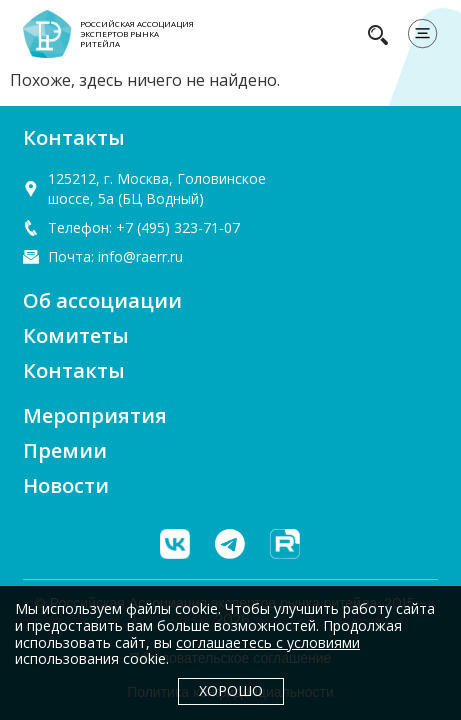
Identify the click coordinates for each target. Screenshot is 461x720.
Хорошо (231, 690)
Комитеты (76, 335)
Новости (66, 485)
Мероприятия (95, 415)
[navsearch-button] (378, 34)
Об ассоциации (102, 300)
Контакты (74, 370)
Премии (65, 450)
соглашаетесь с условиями (268, 642)
